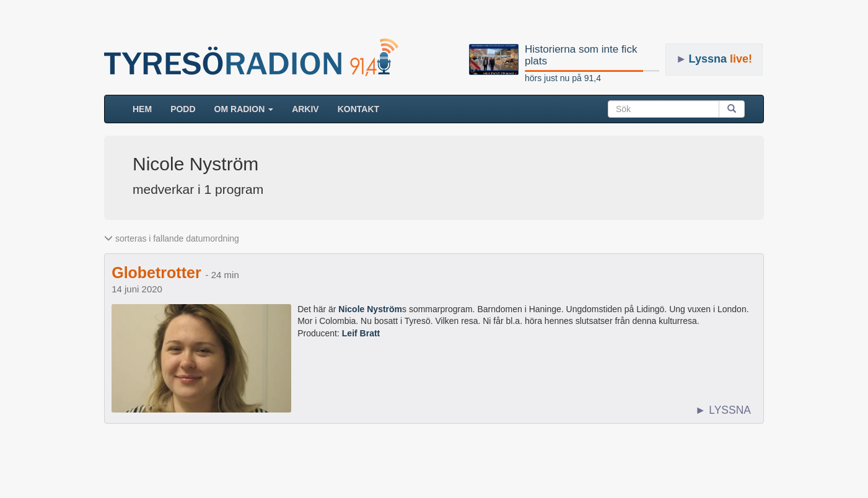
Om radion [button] (244, 109)
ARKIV (305, 109)
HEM (147, 108)
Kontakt (358, 109)
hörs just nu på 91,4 (563, 78)
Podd (183, 109)
